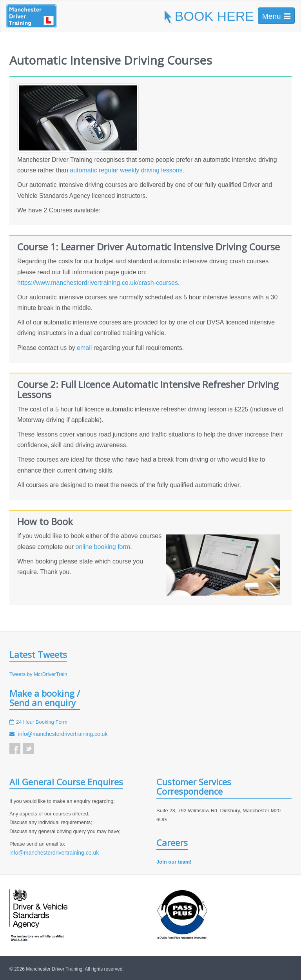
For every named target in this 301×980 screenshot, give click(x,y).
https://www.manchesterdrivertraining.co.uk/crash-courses (98, 283)
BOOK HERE (208, 16)
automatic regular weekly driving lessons (126, 170)
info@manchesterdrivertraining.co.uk (63, 734)
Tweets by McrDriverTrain (38, 674)
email (84, 348)
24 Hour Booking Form (42, 722)
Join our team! (174, 862)
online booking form (103, 547)
